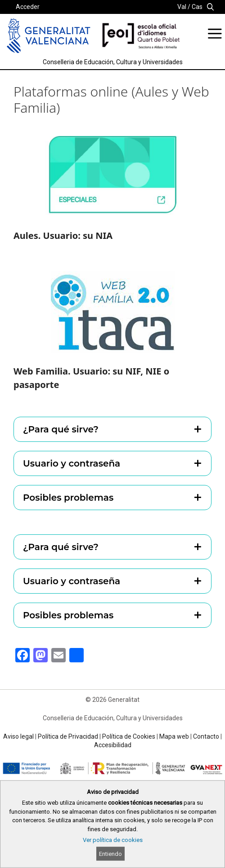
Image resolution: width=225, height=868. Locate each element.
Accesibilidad (113, 745)
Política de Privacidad (68, 736)
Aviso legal (18, 736)
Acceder (28, 7)
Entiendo (110, 854)
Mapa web (174, 736)
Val (182, 7)
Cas (197, 7)
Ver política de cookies (113, 840)
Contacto (206, 736)
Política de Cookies (129, 736)
